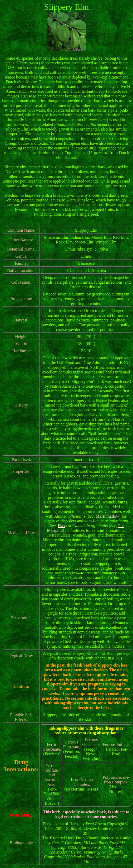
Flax (61, 526)
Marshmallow (107, 516)
